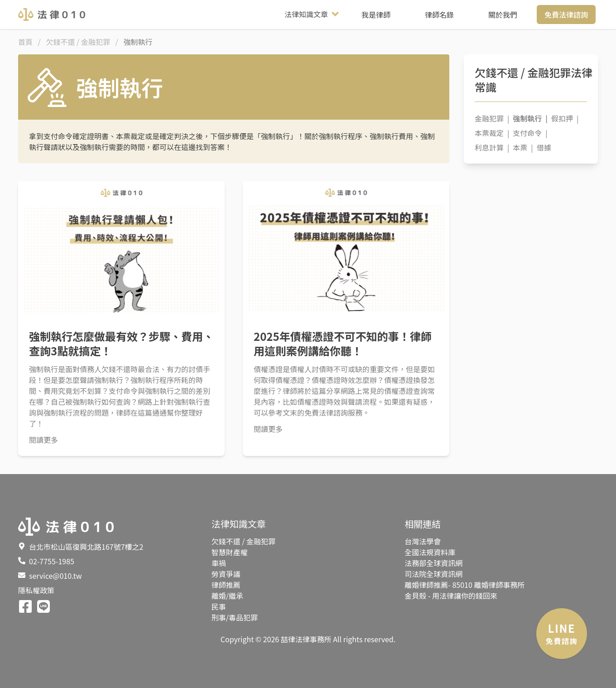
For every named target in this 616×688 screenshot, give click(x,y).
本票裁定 (492, 133)
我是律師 (376, 15)
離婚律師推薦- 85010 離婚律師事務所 (464, 585)
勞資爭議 (226, 574)
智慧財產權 (230, 552)
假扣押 (565, 118)
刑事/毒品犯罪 (235, 617)
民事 (219, 606)
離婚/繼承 (227, 596)
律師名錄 (439, 15)
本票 (523, 147)
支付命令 (530, 133)
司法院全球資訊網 (433, 574)
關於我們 (503, 15)
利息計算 (492, 147)
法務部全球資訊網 (433, 563)
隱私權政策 (36, 590)
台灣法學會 (423, 541)
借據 (544, 147)
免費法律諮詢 (566, 15)
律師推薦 (226, 585)
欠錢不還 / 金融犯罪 (243, 541)
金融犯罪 (492, 118)
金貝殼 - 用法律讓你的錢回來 (451, 596)
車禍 (219, 563)
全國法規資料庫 (430, 552)
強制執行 (530, 118)
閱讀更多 (43, 440)
